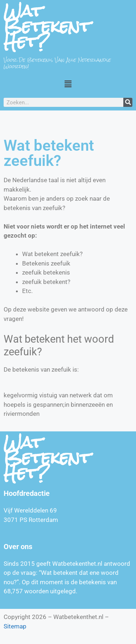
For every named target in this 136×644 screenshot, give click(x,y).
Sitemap (15, 626)
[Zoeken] (128, 102)
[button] (68, 84)
